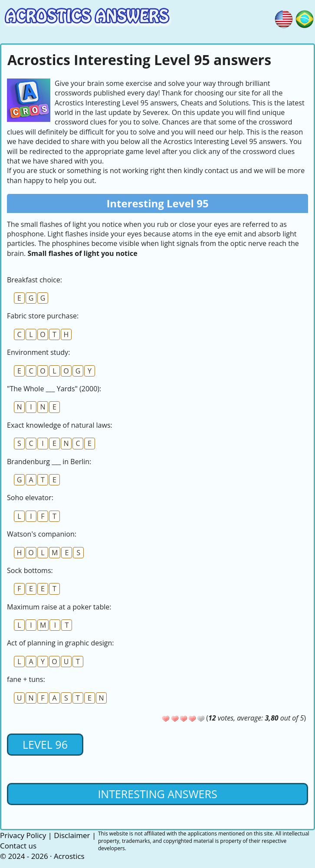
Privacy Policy (23, 835)
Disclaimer (72, 835)
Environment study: (38, 352)
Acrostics (69, 856)
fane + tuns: (26, 679)
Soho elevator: (30, 498)
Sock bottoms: (30, 570)
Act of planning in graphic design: (61, 643)
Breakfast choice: (34, 280)
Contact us (18, 846)
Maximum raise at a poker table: (59, 607)
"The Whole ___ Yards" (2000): (54, 389)
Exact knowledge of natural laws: (60, 425)
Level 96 (45, 744)
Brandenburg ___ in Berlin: (49, 462)
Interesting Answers (157, 794)
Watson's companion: (42, 534)
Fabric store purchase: (43, 316)
